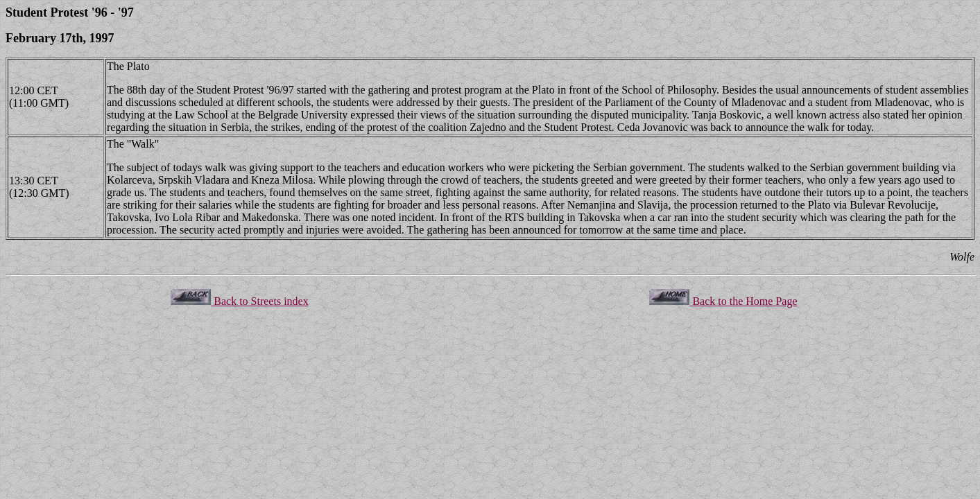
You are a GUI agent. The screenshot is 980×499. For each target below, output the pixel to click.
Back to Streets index (239, 301)
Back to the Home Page (723, 301)
